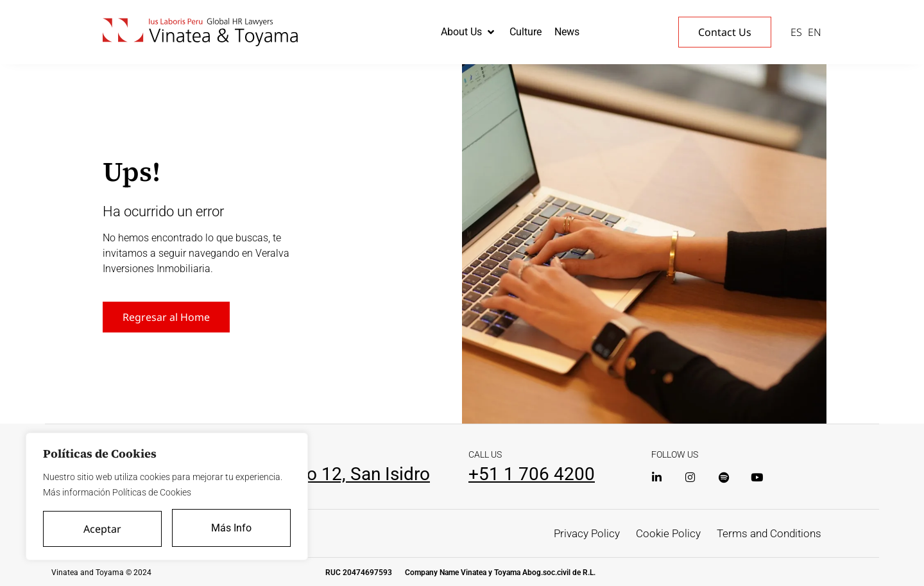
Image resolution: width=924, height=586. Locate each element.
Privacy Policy (576, 533)
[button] (469, 32)
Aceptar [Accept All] (102, 529)
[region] (167, 497)
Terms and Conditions (766, 533)
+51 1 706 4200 (532, 474)
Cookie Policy (661, 533)
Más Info (232, 529)
